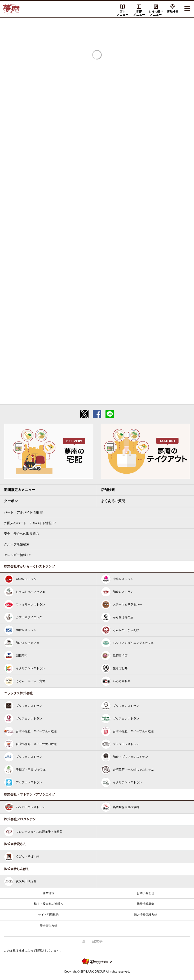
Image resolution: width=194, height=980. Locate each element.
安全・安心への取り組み (21, 534)
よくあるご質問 (113, 501)
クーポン (11, 501)
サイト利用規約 (48, 915)
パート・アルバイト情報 (21, 512)
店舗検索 (173, 12)
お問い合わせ (145, 893)
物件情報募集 (145, 904)
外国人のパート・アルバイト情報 (28, 523)
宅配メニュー (139, 13)
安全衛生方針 (48, 926)
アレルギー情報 (15, 555)
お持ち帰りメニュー (156, 13)
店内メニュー (122, 13)
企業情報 (48, 893)
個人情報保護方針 (145, 915)
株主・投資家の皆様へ (48, 904)
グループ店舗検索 (17, 544)
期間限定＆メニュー (19, 490)
